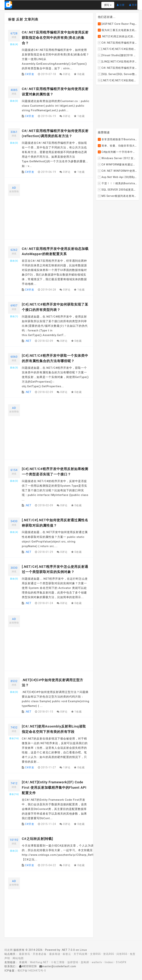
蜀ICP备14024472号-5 (32, 971)
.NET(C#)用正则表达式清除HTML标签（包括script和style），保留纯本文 (117, 36)
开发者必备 (40, 954)
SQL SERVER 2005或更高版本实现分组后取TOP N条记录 (117, 190)
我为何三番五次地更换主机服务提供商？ (117, 30)
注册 (122, 3)
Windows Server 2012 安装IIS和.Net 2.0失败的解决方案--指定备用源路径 (117, 158)
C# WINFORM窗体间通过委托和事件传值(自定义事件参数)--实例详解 (117, 165)
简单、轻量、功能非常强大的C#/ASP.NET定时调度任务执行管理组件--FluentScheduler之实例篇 (117, 146)
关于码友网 (81, 954)
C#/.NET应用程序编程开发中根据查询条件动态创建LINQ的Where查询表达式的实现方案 (117, 68)
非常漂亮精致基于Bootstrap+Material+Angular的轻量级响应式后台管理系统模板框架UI (117, 140)
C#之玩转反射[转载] (37, 839)
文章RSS (95, 954)
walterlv (97, 962)
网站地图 (18, 958)
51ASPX (121, 962)
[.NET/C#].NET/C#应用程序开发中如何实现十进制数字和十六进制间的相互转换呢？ (117, 80)
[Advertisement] (56, 210)
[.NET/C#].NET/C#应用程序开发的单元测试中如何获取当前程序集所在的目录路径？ (117, 49)
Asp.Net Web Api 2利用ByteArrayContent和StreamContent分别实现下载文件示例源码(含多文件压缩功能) (117, 177)
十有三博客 (58, 962)
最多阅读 (55, 954)
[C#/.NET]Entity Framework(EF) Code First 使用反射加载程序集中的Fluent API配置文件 (54, 787)
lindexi (109, 962)
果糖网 (23, 962)
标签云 (67, 954)
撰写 (108, 5)
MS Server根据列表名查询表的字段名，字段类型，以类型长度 (117, 196)
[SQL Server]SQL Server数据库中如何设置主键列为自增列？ (117, 74)
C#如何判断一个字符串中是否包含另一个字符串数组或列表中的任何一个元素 (117, 152)
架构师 (85, 962)
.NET (28, 341)
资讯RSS (109, 954)
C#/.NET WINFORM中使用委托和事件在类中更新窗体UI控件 (117, 171)
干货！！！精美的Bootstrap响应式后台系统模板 (117, 184)
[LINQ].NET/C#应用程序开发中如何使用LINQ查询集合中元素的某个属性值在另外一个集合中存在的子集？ (117, 62)
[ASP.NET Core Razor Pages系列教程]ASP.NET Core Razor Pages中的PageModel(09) (117, 24)
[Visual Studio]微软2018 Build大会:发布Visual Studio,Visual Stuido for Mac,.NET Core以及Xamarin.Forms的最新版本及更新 (117, 55)
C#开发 (30, 74)
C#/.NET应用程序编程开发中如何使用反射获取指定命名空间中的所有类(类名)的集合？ (55, 38)
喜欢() (14, 44)
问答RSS (122, 954)
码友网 (9, 950)
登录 (134, 3)
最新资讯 (25, 954)
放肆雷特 (73, 962)
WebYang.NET (39, 962)
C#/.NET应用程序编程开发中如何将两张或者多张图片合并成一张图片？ (117, 43)
